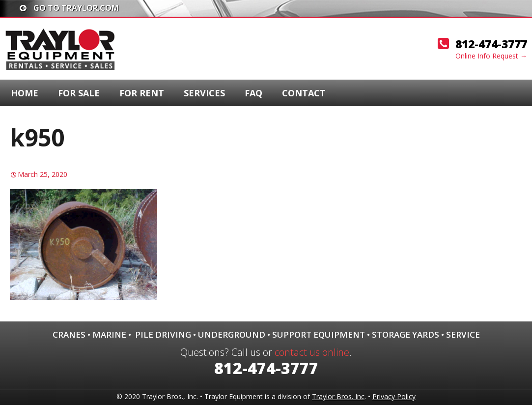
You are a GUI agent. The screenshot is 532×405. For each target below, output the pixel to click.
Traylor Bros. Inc (338, 396)
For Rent (142, 93)
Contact (304, 93)
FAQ (253, 93)
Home (25, 93)
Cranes (69, 334)
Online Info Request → (491, 56)
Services (204, 93)
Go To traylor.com (69, 8)
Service (463, 334)
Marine (109, 334)
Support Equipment (319, 334)
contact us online (312, 352)
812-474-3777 (491, 44)
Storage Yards (406, 334)
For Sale (79, 93)
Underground (232, 334)
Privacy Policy (394, 396)
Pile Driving (163, 334)
